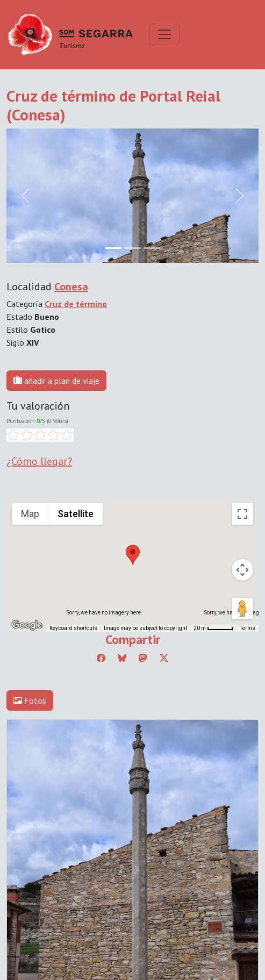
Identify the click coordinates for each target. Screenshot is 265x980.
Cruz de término (76, 304)
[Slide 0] (113, 248)
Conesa (71, 287)
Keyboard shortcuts (73, 628)
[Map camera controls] (242, 570)
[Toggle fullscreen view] (242, 514)
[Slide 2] (152, 248)
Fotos (30, 700)
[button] (133, 555)
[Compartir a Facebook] (101, 658)
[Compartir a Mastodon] (143, 658)
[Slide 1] (133, 248)
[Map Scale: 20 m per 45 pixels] (213, 628)
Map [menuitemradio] (30, 514)
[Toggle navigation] (164, 34)
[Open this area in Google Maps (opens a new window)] (27, 625)
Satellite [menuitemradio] (76, 514)
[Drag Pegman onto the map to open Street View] (242, 609)
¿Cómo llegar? (39, 461)
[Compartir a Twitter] (164, 658)
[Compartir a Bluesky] (122, 658)
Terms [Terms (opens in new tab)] (248, 628)
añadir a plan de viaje (56, 381)
